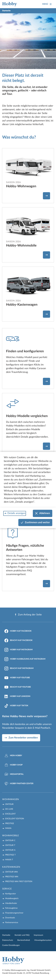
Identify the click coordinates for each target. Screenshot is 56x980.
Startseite (6, 935)
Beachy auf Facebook (18, 640)
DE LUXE (9, 809)
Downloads (10, 918)
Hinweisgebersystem (43, 940)
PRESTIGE (10, 823)
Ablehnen (43, 513)
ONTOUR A (10, 850)
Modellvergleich (12, 899)
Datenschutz (8, 940)
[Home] (10, 4)
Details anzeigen (16, 513)
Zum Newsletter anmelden (23, 738)
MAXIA (8, 828)
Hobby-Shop (14, 765)
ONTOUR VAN (12, 872)
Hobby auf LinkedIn (17, 696)
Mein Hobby (13, 756)
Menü (47, 4)
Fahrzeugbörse (11, 908)
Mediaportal (14, 774)
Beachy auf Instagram (19, 668)
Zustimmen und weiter (35, 523)
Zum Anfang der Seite (28, 615)
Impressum (38, 935)
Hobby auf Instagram (18, 650)
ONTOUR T (10, 845)
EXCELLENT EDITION (15, 819)
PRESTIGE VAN (12, 877)
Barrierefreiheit (24, 940)
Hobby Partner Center (19, 784)
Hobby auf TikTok (16, 706)
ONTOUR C (10, 840)
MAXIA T (9, 860)
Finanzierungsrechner (14, 913)
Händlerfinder (11, 903)
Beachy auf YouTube (18, 687)
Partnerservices (12, 923)
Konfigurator (11, 894)
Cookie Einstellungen (11, 945)
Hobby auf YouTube (17, 678)
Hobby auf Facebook (18, 631)
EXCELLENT (10, 814)
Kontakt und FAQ (22, 935)
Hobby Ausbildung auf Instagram (25, 659)
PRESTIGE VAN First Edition (19, 882)
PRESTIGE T (10, 855)
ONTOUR (9, 804)
